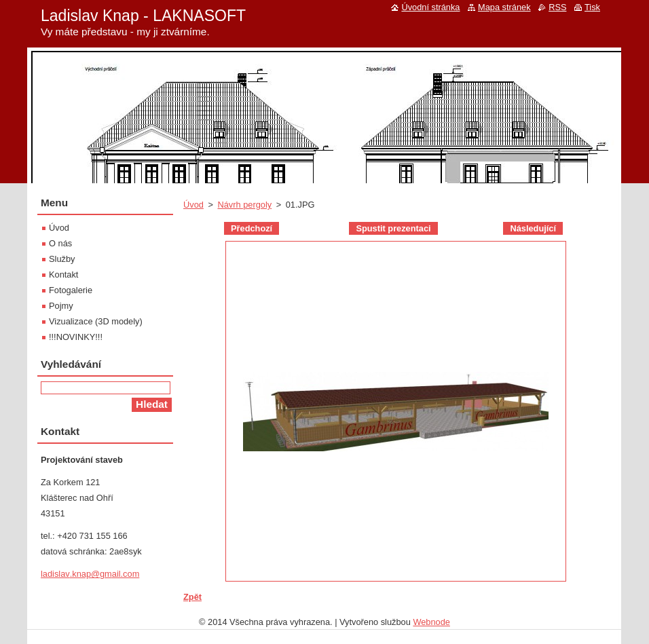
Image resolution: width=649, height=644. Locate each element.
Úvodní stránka (430, 7)
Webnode (431, 622)
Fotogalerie (71, 290)
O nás (60, 243)
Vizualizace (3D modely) (96, 321)
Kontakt (63, 274)
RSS (557, 7)
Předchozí (252, 228)
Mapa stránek (504, 7)
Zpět (192, 597)
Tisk (592, 7)
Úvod (193, 205)
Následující (533, 228)
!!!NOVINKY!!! (76, 337)
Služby (62, 259)
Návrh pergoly (244, 205)
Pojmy (61, 306)
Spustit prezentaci (393, 228)
